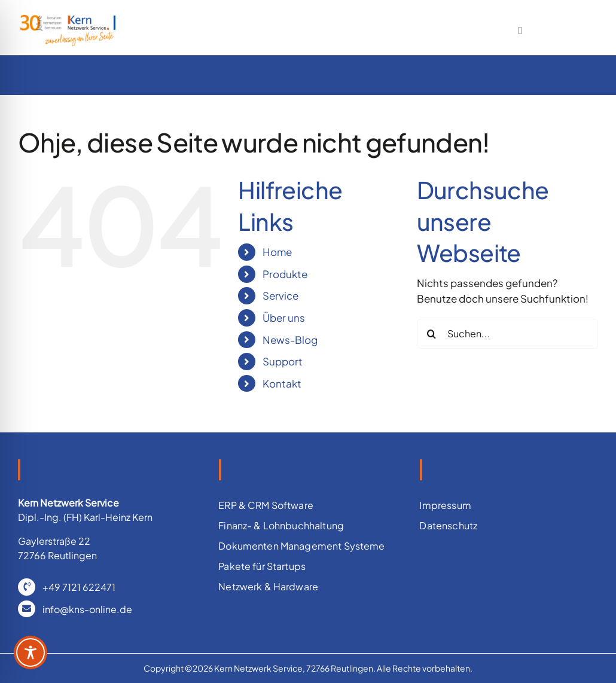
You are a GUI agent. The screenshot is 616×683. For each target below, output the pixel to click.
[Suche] (432, 334)
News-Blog (290, 340)
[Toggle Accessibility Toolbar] (31, 652)
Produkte (285, 274)
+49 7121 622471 (79, 587)
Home (277, 252)
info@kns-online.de (87, 609)
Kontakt (282, 383)
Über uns (284, 318)
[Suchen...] (507, 334)
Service (280, 295)
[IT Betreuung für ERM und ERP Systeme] (68, 20)
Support (283, 361)
